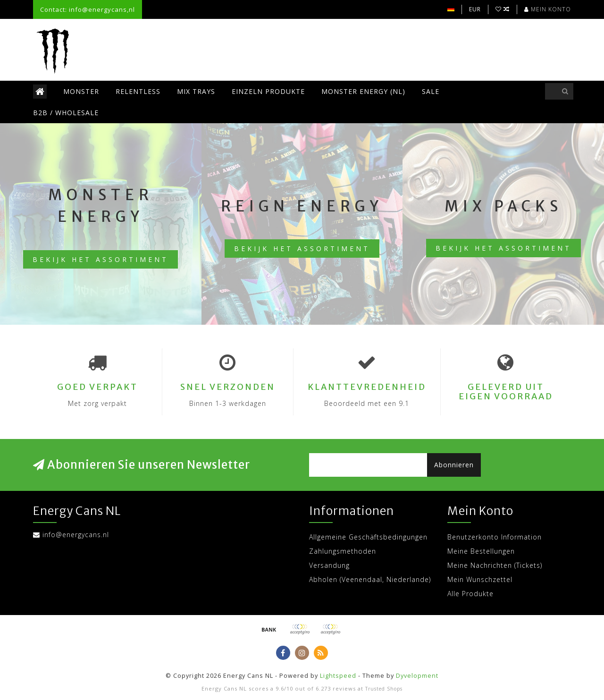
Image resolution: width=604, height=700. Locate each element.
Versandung (329, 565)
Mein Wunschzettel (480, 579)
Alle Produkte (470, 594)
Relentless (138, 91)
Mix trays (196, 91)
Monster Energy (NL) (363, 91)
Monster (81, 91)
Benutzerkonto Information (495, 537)
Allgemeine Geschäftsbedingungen (368, 537)
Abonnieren (454, 465)
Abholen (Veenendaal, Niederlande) (370, 579)
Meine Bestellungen (481, 551)
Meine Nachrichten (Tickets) (495, 565)
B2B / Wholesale (66, 113)
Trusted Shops (384, 689)
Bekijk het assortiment (101, 259)
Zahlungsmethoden (343, 551)
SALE (431, 91)
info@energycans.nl (76, 535)
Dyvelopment (417, 676)
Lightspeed (338, 676)
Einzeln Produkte (268, 91)
